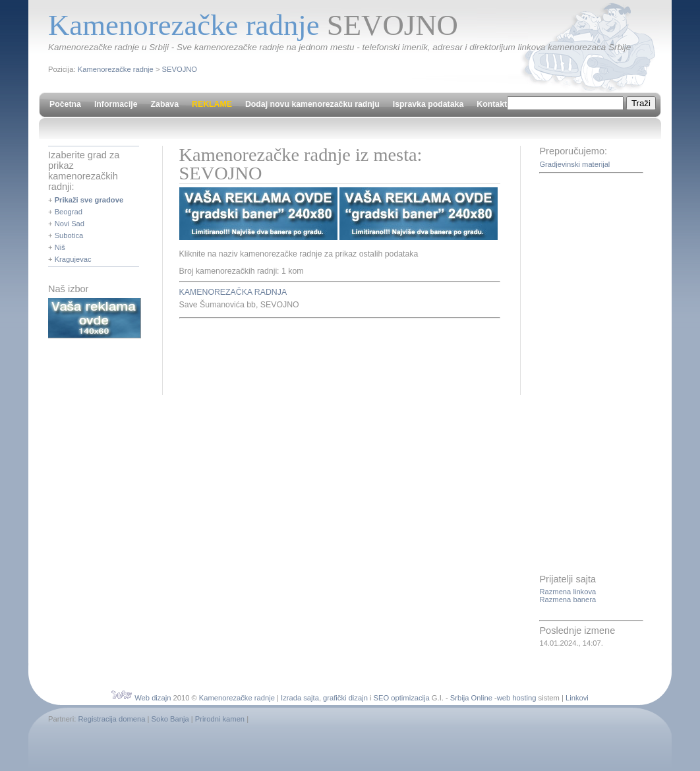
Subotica (69, 235)
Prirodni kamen (220, 719)
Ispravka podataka (428, 104)
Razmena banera (568, 600)
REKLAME (212, 104)
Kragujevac (73, 259)
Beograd (69, 212)
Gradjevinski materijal (574, 164)
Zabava (165, 104)
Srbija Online (471, 698)
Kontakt (492, 104)
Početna (65, 104)
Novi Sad (70, 224)
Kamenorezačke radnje (116, 69)
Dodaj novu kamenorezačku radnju (312, 104)
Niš (60, 247)
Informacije (116, 104)
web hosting (517, 698)
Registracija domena (111, 719)
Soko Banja (170, 719)
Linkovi (577, 698)
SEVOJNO (180, 69)
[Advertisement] (334, 355)
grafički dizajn (345, 698)
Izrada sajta (300, 698)
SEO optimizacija (402, 698)
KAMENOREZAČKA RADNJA (233, 292)
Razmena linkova (568, 592)
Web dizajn (153, 698)
